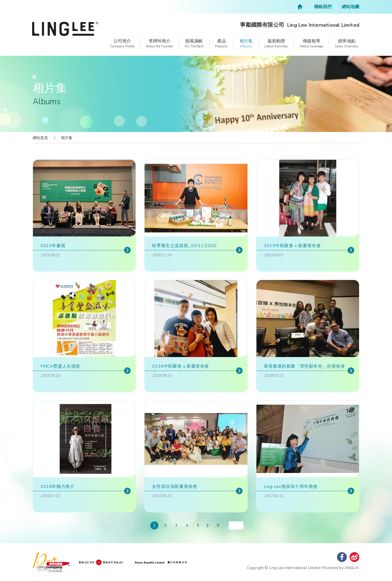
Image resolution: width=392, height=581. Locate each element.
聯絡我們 (323, 7)
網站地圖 (351, 7)
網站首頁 (40, 138)
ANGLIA (352, 568)
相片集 (67, 138)
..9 (217, 525)
